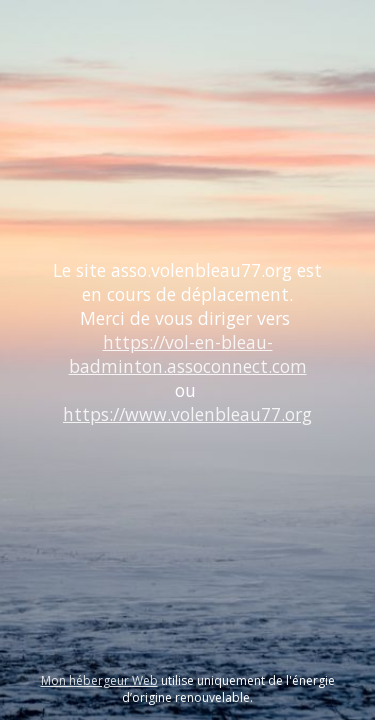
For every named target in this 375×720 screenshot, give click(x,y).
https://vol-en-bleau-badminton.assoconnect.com (188, 354)
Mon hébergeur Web (99, 680)
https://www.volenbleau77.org (187, 414)
